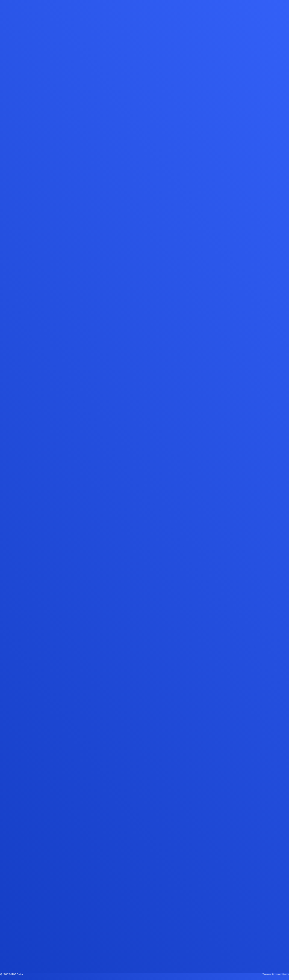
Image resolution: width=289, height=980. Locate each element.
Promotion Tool (133, 890)
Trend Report (131, 930)
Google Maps (203, 911)
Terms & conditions (276, 974)
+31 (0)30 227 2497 (257, 880)
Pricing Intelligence (136, 940)
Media (77, 890)
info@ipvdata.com (256, 886)
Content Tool (131, 910)
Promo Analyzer (133, 900)
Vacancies (81, 900)
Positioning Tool (134, 920)
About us (80, 880)
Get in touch (82, 910)
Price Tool (129, 880)
